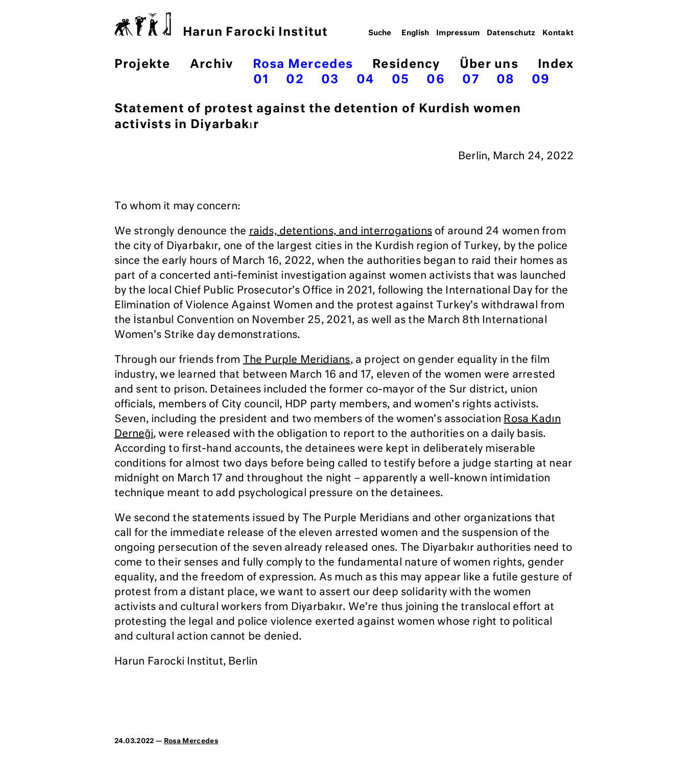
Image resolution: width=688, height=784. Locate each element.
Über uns (489, 65)
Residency (406, 65)
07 (471, 80)
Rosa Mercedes (303, 65)
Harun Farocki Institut (221, 25)
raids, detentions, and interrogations (341, 231)
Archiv (212, 65)
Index (556, 65)
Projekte (143, 65)
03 (330, 80)
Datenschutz (511, 33)
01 (261, 80)
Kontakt (558, 33)
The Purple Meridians (297, 360)
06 (436, 80)
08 (505, 80)
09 (541, 80)
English (416, 33)
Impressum (458, 33)
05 (401, 80)
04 (365, 80)
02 (295, 80)
